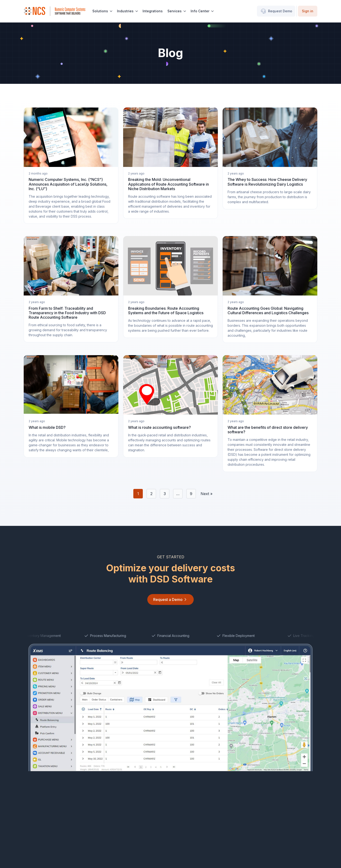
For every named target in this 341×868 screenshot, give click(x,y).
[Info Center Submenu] (213, 11)
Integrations (153, 11)
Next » (206, 494)
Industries (125, 11)
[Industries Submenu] (137, 11)
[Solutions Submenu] (111, 11)
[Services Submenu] (185, 11)
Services (175, 11)
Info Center (200, 11)
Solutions (100, 11)
